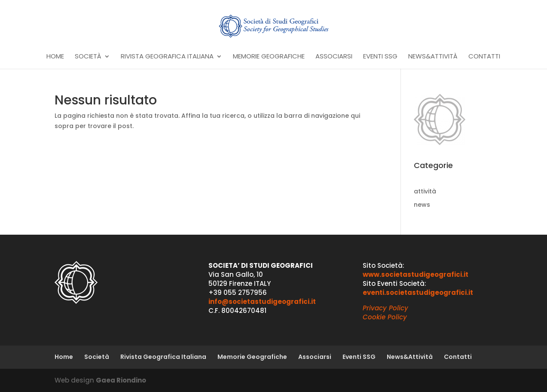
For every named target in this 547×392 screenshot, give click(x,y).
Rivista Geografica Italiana (167, 57)
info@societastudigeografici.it (262, 302)
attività (425, 191)
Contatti (484, 57)
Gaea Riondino (121, 380)
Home (55, 57)
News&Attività (433, 57)
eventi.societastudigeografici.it (418, 292)
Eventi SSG (380, 57)
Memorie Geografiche (269, 57)
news (422, 205)
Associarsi (334, 57)
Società (88, 57)
